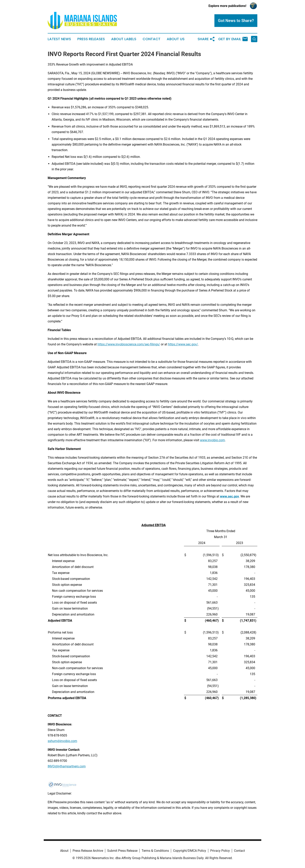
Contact (152, 39)
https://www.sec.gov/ (183, 344)
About (64, 851)
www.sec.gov (229, 496)
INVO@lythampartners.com (67, 766)
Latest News (59, 39)
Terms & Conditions (155, 851)
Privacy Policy (220, 851)
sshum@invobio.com (62, 741)
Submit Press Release (122, 851)
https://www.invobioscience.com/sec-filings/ (129, 344)
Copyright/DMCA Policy (190, 851)
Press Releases (91, 39)
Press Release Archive (88, 851)
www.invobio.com (212, 440)
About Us (176, 39)
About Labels (124, 39)
